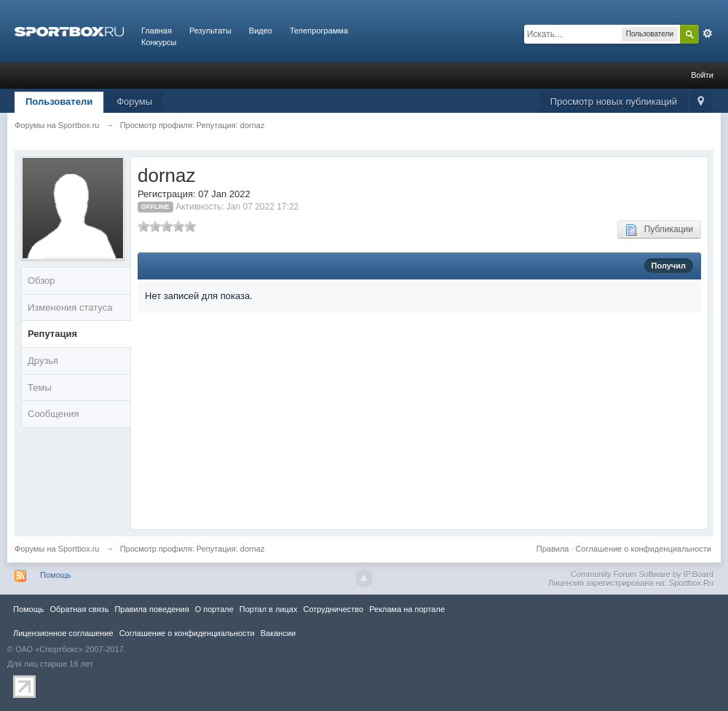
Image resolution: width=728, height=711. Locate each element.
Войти (702, 75)
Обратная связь (79, 609)
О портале (214, 609)
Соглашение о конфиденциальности (644, 549)
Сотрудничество (333, 609)
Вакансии (278, 633)
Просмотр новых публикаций (614, 102)
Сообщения (54, 414)
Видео (261, 31)
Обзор (41, 281)
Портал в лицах (269, 609)
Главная (157, 31)
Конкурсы (159, 42)
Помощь (56, 575)
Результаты (210, 31)
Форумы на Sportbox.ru (57, 549)
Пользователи (59, 102)
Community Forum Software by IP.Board (642, 574)
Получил (669, 266)
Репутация (52, 334)
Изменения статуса (70, 307)
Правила (553, 549)
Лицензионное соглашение (63, 633)
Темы (40, 388)
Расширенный (708, 33)
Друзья (43, 361)
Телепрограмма (319, 31)
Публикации (659, 230)
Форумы (134, 102)
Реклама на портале (407, 609)
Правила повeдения (151, 609)
